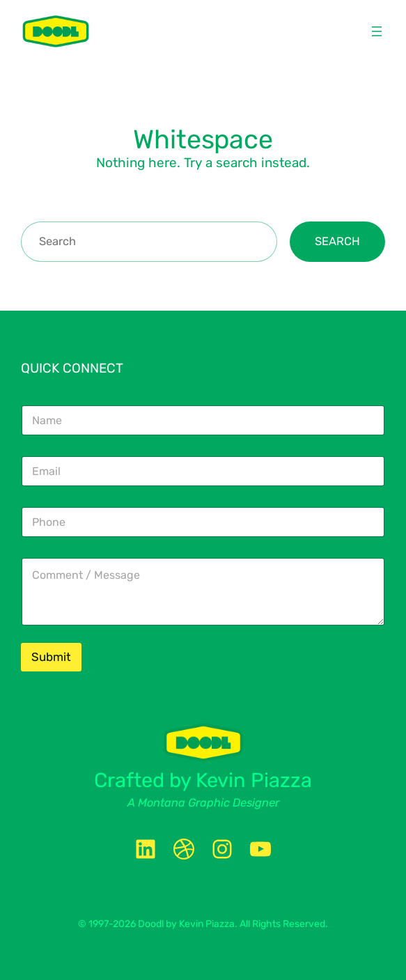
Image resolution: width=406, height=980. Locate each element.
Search (337, 241)
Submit (51, 657)
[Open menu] (377, 31)
